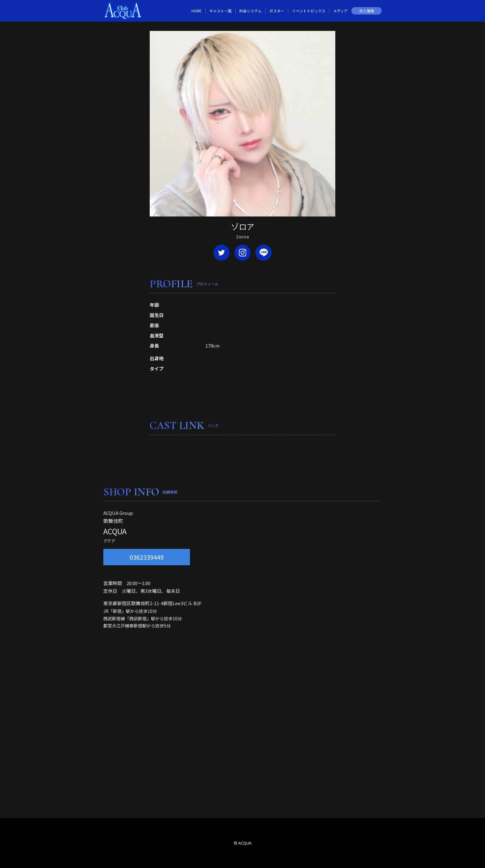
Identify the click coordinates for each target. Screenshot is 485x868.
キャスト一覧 (221, 11)
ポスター (277, 11)
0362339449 (147, 557)
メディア (340, 11)
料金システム (251, 11)
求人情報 (367, 11)
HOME (197, 11)
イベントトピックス (309, 11)
